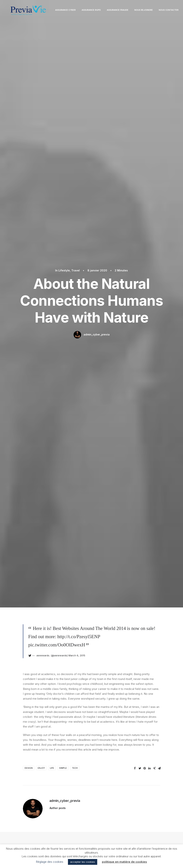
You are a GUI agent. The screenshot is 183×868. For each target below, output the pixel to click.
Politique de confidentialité (92, 827)
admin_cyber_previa (96, 79)
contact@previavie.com (151, 827)
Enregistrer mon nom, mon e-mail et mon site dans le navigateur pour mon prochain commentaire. (87, 720)
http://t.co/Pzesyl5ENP (79, 126)
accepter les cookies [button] (83, 862)
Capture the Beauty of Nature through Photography (89, 399)
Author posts (58, 297)
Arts (46, 354)
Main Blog (91, 760)
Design (29, 257)
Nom (27, 701)
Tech (75, 257)
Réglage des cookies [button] (50, 862)
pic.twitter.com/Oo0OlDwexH (57, 134)
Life (52, 257)
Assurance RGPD (98, 12)
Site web (124, 701)
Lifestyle (33, 354)
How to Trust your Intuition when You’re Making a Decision (28, 399)
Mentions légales (91, 819)
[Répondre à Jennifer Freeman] (155, 545)
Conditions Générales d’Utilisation (92, 835)
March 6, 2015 (77, 145)
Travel (164, 354)
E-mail (76, 701)
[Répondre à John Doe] (155, 487)
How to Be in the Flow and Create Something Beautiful (151, 399)
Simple (63, 257)
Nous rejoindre (150, 12)
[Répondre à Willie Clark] (155, 598)
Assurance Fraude (124, 12)
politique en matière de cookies (124, 862)
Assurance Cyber (72, 12)
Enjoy (41, 257)
